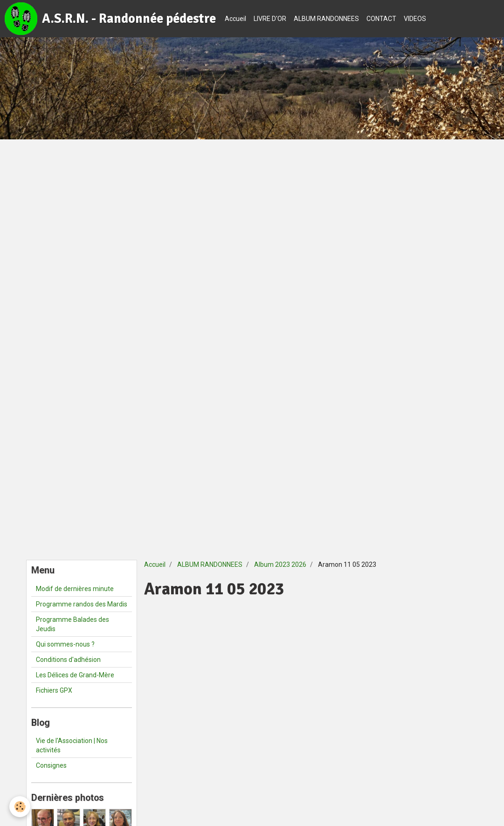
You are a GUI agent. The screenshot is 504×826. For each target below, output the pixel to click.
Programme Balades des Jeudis (72, 624)
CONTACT (381, 19)
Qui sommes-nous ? (65, 644)
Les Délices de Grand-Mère (75, 675)
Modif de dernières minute (75, 589)
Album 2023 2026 (280, 564)
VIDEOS (415, 19)
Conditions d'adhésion (68, 660)
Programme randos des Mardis (82, 604)
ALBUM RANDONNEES (326, 19)
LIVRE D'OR (270, 19)
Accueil (235, 19)
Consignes (51, 765)
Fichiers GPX (54, 690)
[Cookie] (20, 807)
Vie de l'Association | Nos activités (72, 745)
